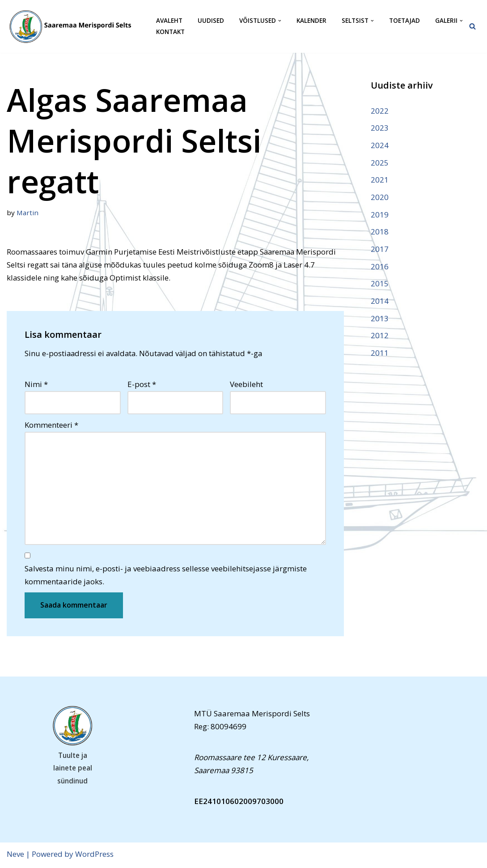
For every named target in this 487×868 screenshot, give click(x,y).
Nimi (36, 385)
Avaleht (169, 21)
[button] (280, 21)
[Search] (472, 26)
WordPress (94, 856)
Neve (15, 856)
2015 (380, 285)
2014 (380, 302)
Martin (28, 213)
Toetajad (404, 21)
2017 (380, 250)
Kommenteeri (51, 426)
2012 (380, 337)
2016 (380, 267)
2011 (380, 354)
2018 (380, 232)
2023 (380, 128)
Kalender (311, 21)
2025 (380, 163)
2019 (380, 215)
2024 (380, 145)
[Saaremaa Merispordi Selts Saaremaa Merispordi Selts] (74, 26)
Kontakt (170, 32)
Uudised (211, 21)
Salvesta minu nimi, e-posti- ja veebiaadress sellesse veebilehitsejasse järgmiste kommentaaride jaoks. (166, 577)
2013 (380, 319)
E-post (142, 385)
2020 (380, 198)
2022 (380, 111)
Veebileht (246, 385)
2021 (380, 180)
